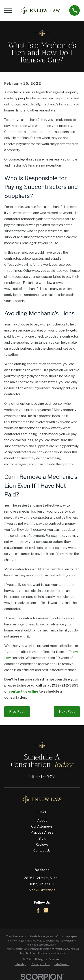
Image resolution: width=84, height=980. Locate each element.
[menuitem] (20, 964)
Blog (42, 839)
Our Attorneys (42, 826)
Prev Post (17, 712)
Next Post (67, 712)
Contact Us (42, 851)
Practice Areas (42, 832)
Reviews (42, 845)
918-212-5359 (42, 776)
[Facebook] (38, 910)
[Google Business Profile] (46, 910)
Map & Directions (42, 890)
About (42, 820)
